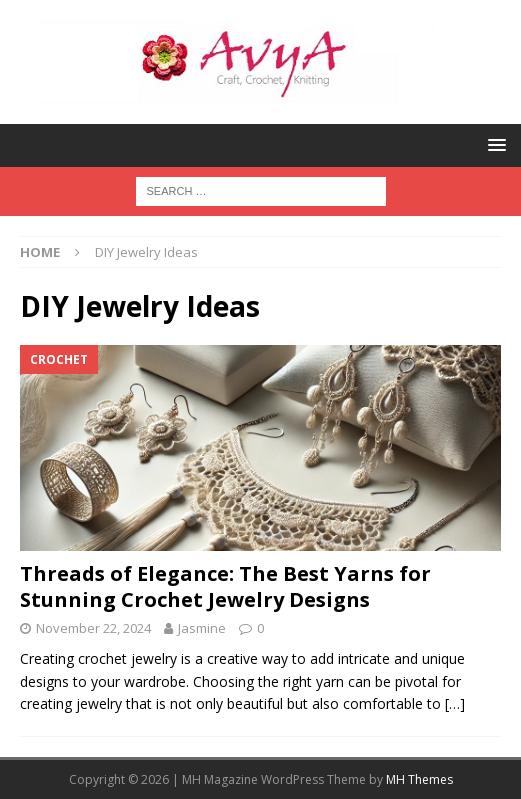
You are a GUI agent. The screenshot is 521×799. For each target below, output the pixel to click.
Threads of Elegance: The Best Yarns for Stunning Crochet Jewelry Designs (225, 586)
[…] (455, 703)
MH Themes (419, 779)
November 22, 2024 (93, 628)
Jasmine (202, 628)
